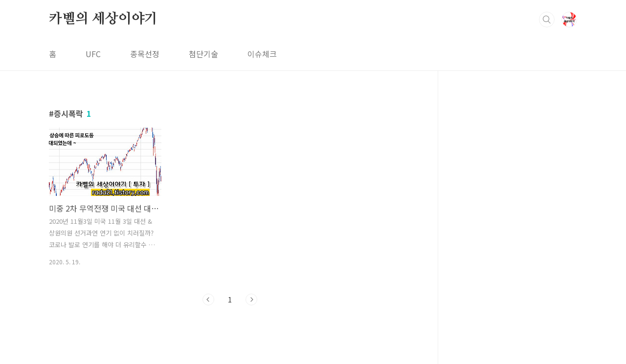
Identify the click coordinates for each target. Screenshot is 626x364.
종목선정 (145, 54)
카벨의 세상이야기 (103, 19)
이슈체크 (262, 54)
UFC (93, 54)
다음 (251, 300)
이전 (208, 300)
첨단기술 (203, 54)
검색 (547, 20)
